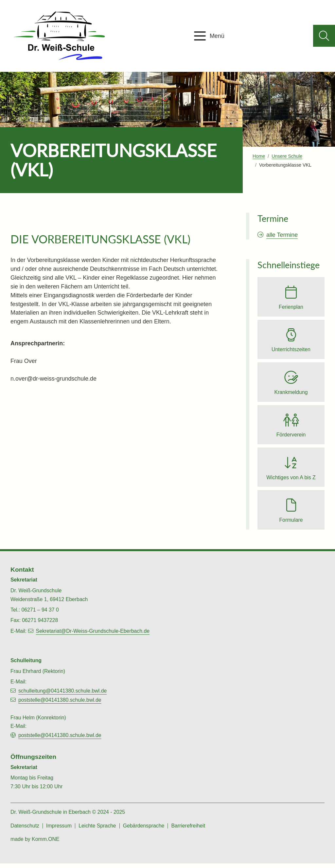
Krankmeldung (291, 394)
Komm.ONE (45, 844)
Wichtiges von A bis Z (291, 481)
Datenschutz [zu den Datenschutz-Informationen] (25, 830)
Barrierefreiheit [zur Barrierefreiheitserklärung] (188, 830)
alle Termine (282, 235)
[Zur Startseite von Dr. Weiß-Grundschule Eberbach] (61, 36)
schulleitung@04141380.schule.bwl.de (62, 695)
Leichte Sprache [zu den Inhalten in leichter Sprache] (97, 830)
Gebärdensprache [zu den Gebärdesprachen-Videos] (144, 830)
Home (259, 156)
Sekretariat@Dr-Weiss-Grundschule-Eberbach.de (93, 636)
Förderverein (291, 437)
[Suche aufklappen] (324, 36)
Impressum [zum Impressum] (59, 830)
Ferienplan (291, 307)
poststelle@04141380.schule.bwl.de (60, 704)
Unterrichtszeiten (291, 351)
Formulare (291, 524)
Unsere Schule (287, 156)
